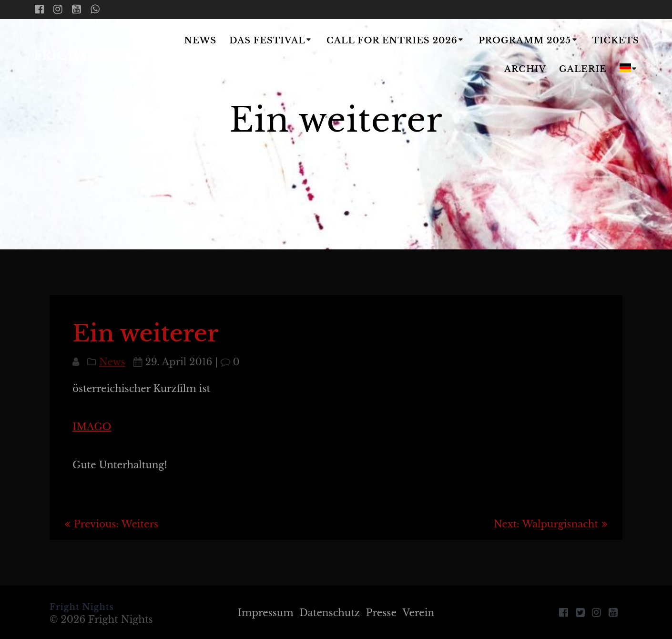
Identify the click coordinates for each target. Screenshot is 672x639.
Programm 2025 (525, 41)
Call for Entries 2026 (392, 41)
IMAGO (92, 427)
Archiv (525, 69)
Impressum (265, 613)
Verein (419, 613)
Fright (91, 56)
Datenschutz (330, 613)
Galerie (583, 69)
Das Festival (267, 41)
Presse (381, 613)
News (200, 41)
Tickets (616, 41)
